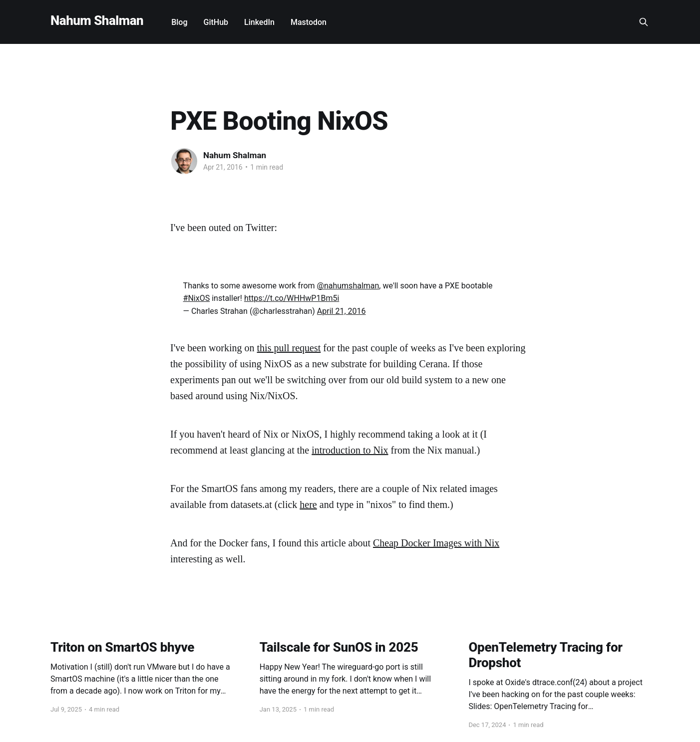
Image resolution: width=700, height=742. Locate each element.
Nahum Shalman (97, 21)
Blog (179, 22)
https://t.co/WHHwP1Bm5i (292, 298)
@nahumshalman (348, 286)
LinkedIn (259, 22)
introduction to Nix (350, 450)
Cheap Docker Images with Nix (436, 543)
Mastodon (309, 22)
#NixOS (197, 298)
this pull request (289, 348)
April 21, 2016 (342, 311)
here (308, 504)
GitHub (216, 22)
